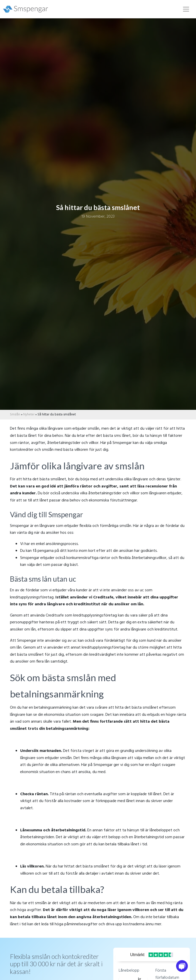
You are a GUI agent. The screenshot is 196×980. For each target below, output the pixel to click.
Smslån (15, 415)
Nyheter (29, 415)
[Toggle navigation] (186, 9)
